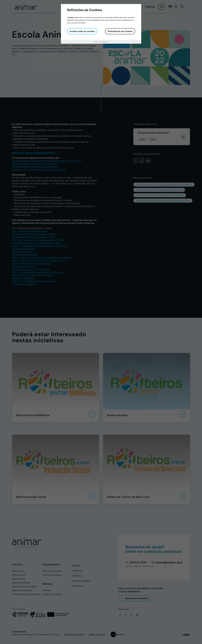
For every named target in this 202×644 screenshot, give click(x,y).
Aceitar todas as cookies (82, 31)
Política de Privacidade (101, 42)
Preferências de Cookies (120, 31)
